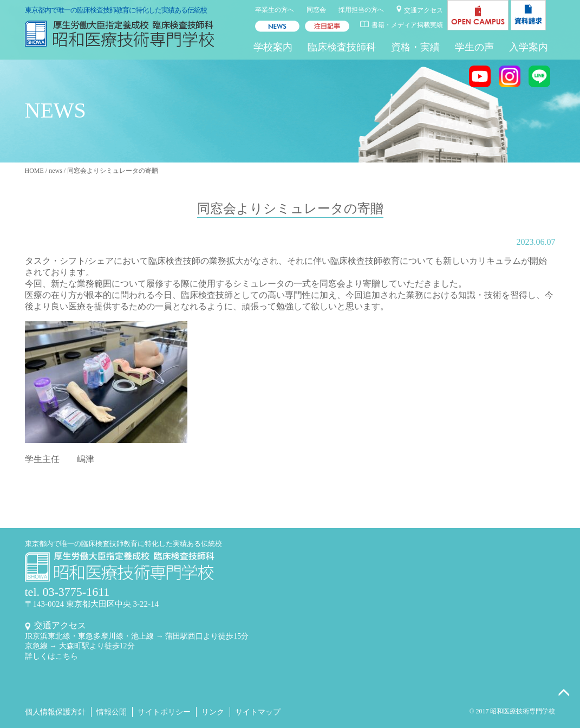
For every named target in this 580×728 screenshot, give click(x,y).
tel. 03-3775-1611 (67, 592)
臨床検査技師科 (342, 47)
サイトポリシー (164, 712)
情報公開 (112, 712)
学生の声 (474, 47)
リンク (213, 712)
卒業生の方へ (275, 10)
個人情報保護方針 (55, 712)
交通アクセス (423, 10)
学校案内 (273, 47)
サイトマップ (258, 712)
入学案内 (529, 47)
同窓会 (316, 10)
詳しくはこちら (51, 656)
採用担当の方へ (361, 10)
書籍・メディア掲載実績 (407, 25)
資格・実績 (415, 47)
